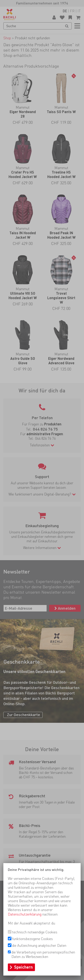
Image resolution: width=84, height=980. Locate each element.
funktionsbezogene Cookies (32, 939)
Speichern (23, 967)
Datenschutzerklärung (25, 914)
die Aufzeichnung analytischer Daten (39, 946)
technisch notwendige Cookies (35, 932)
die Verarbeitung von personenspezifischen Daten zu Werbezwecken (43, 954)
